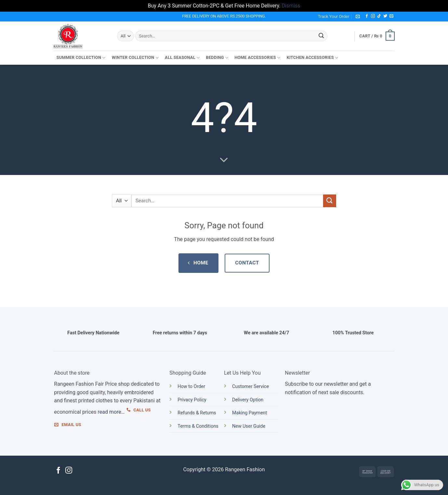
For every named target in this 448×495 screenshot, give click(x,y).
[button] (358, 16)
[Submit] (321, 36)
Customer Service (250, 387)
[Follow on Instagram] (373, 16)
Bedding (217, 58)
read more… (111, 412)
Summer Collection (81, 58)
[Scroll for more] (224, 160)
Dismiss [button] (291, 6)
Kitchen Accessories (313, 58)
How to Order (191, 387)
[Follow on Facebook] (367, 16)
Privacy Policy (192, 400)
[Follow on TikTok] (379, 16)
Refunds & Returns (197, 413)
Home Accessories (257, 58)
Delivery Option (248, 400)
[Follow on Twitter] (385, 16)
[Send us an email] (391, 16)
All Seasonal (182, 58)
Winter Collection (135, 58)
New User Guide (249, 426)
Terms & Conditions (198, 426)
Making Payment (250, 413)
